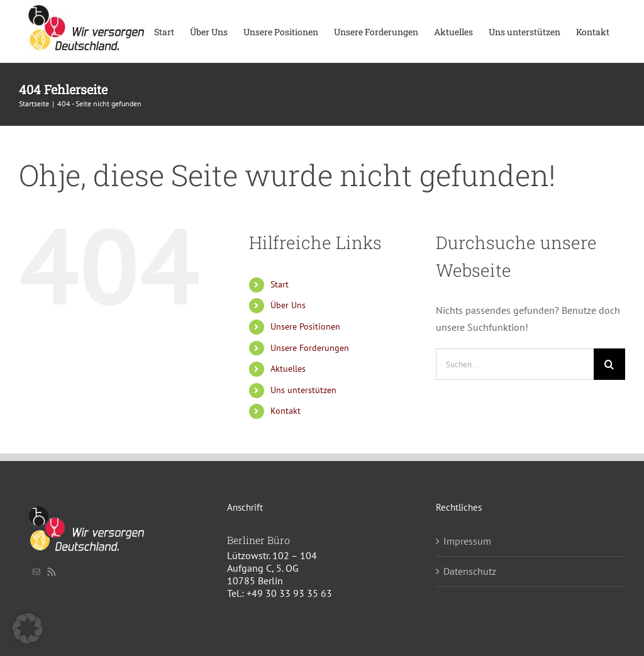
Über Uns (288, 305)
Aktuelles (288, 369)
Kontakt (286, 411)
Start (280, 284)
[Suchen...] (515, 364)
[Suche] (609, 364)
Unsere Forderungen (310, 348)
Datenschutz (470, 571)
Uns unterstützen (303, 390)
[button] (28, 628)
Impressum (467, 541)
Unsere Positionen (305, 326)
